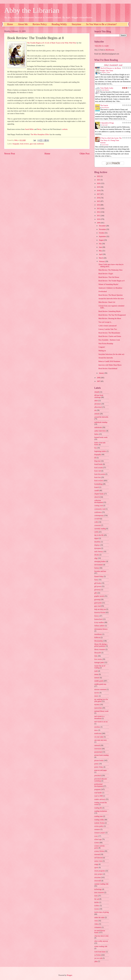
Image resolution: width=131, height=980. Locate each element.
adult (96, 401)
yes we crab (98, 958)
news (96, 730)
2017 (99, 194)
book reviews (25, 144)
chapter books (99, 494)
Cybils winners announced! (108, 326)
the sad (97, 899)
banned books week (101, 437)
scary (96, 836)
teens (96, 896)
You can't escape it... (105, 322)
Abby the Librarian (32, 10)
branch (97, 487)
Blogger (69, 975)
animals (97, 414)
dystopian (98, 548)
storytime (97, 877)
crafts (96, 522)
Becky (39, 129)
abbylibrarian (110, 50)
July (100, 244)
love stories (98, 659)
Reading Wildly (59, 24)
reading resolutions (101, 811)
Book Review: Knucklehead (108, 369)
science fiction (99, 851)
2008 (99, 378)
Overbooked (103, 291)
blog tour (97, 461)
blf (95, 458)
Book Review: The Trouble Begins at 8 (111, 281)
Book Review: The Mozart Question (111, 295)
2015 (99, 201)
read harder (98, 793)
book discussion (100, 474)
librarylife (98, 653)
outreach (97, 745)
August (101, 240)
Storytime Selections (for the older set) (111, 354)
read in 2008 (98, 796)
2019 (99, 187)
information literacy (101, 629)
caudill (97, 491)
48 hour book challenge (99, 396)
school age (98, 839)
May (101, 251)
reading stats (98, 816)
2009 (99, 223)
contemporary (99, 516)
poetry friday (99, 767)
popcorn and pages (101, 770)
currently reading (100, 529)
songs (96, 864)
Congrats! (102, 347)
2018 (99, 191)
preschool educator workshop (101, 780)
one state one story (101, 740)
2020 (99, 183)
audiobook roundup (101, 422)
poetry (96, 764)
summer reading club (101, 884)
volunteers (98, 927)
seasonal (97, 854)
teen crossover (99, 893)
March (101, 258)
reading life (98, 808)
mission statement (100, 689)
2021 (99, 180)
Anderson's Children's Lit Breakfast (110, 288)
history (97, 616)
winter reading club (101, 946)
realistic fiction (99, 823)
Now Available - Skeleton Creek (109, 340)
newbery (97, 727)
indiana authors (99, 626)
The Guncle (104, 105)
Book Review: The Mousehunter (109, 333)
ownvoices (98, 749)
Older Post (85, 154)
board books (98, 464)
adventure (98, 404)
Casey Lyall (105, 125)
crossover (98, 525)
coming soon (99, 506)
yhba (96, 961)
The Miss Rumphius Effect (40, 134)
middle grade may (100, 684)
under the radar (99, 917)
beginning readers (100, 451)
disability (97, 542)
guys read (33, 144)
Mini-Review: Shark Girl (107, 302)
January (102, 373)
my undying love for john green (101, 700)
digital (96, 538)
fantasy (97, 568)
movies (97, 693)
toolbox (97, 906)
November (103, 229)
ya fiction (98, 955)
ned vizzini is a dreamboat (99, 717)
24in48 (97, 392)
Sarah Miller (29, 129)
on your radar (99, 737)
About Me (23, 24)
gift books (98, 583)
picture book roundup (101, 755)
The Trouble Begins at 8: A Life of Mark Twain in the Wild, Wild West (52, 43)
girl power (98, 586)
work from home (100, 952)
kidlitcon (97, 638)
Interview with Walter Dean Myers (110, 365)
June (101, 247)
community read (100, 509)
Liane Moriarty (105, 90)
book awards (99, 468)
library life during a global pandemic (101, 645)
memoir (97, 678)
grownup (97, 600)
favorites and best (100, 571)
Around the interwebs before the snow (111, 299)
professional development (99, 785)
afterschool (98, 407)
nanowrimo (98, 708)
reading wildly (99, 820)
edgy (96, 558)
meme (96, 674)
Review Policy (40, 24)
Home (10, 24)
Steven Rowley (105, 107)
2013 (99, 209)
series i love (98, 861)
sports (96, 868)
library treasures (100, 649)
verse (96, 921)
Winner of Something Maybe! (108, 284)
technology (98, 889)
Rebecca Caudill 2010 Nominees (109, 361)
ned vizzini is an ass (101, 722)
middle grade (99, 681)
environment (99, 565)
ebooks (97, 555)
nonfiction (40, 144)
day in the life (99, 535)
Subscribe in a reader (102, 46)
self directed (98, 858)
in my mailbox (99, 622)
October (102, 233)
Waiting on (102, 351)
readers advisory (100, 799)
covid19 (97, 519)
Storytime (76, 24)
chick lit (97, 497)
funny (96, 580)
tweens (97, 909)
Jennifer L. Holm (106, 73)
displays (97, 545)
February (102, 261)
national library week (101, 711)
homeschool (98, 619)
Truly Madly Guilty (107, 88)
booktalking (98, 484)
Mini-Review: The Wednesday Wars (110, 270)
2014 (99, 205)
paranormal (98, 752)
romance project (100, 833)
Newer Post (10, 154)
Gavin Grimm (105, 145)
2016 (99, 198)
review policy (99, 826)
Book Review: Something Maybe (109, 311)
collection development (99, 501)
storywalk (98, 881)
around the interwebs (101, 417)
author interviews (100, 431)
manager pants (99, 662)
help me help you (100, 609)
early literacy (99, 552)
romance (97, 829)
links (96, 656)
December (103, 226)
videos (97, 924)
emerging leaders (100, 561)
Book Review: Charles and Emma (110, 336)
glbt (96, 593)
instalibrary (98, 634)
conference (98, 512)
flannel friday (99, 577)
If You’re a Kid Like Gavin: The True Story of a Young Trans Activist (111, 140)
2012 (99, 212)
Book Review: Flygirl (106, 274)
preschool (98, 776)
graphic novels (99, 596)
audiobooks (98, 427)
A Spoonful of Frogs (107, 123)
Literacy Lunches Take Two (108, 329)
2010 (99, 219)
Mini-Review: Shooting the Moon (110, 318)
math (96, 671)
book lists (98, 477)
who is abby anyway (101, 941)
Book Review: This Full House (109, 277)
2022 (99, 176)
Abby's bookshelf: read (113, 65)
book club (98, 471)
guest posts (98, 603)
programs (97, 789)
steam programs (100, 871)
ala (95, 410)
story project (98, 874)
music (96, 696)
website (65, 129)
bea (95, 448)
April (101, 254)
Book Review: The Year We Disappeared (112, 315)
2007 (99, 381)
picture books (99, 761)
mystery (97, 705)
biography (16, 144)
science (97, 843)
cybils (96, 532)
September (103, 236)
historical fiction (100, 613)
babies (96, 434)
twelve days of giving (101, 912)
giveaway (98, 590)
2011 (99, 216)
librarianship (99, 641)
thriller (97, 902)
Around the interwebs (106, 358)
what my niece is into (101, 936)
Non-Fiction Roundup (106, 344)
